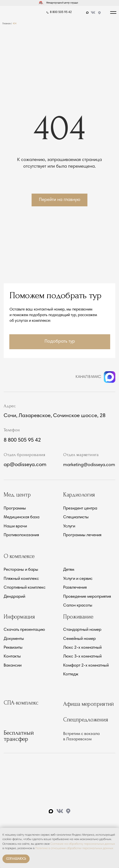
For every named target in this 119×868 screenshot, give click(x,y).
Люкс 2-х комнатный (82, 648)
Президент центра (80, 509)
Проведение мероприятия (87, 597)
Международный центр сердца (62, 3)
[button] (60, 342)
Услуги (69, 527)
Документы (14, 639)
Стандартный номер (82, 630)
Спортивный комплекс (25, 588)
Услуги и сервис (78, 579)
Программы (15, 509)
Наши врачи (15, 527)
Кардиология (79, 495)
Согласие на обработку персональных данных (83, 844)
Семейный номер (79, 639)
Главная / (7, 24)
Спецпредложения (86, 720)
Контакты (12, 657)
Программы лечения (82, 535)
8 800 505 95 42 (61, 12)
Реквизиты (13, 648)
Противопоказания (21, 535)
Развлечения (75, 588)
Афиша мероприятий (89, 704)
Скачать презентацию (24, 630)
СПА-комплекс (21, 703)
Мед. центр (17, 495)
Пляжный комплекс (21, 579)
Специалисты (76, 518)
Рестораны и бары (21, 570)
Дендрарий (14, 597)
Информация (19, 617)
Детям (69, 570)
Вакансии (13, 666)
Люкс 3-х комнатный (82, 657)
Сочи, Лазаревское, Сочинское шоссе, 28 (55, 416)
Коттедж (71, 675)
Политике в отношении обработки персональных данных (74, 848)
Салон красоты (78, 606)
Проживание (78, 617)
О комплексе (19, 556)
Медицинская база (22, 518)
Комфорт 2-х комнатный (86, 666)
